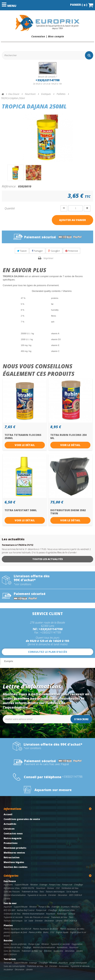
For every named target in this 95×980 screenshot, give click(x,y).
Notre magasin (13, 838)
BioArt (46, 932)
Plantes (8, 925)
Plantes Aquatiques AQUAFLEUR (17, 929)
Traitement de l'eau (30, 892)
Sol (41, 951)
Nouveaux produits (15, 848)
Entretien (52, 895)
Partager (37, 251)
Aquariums (8, 885)
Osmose (51, 888)
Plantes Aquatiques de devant (46, 929)
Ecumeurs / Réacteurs (70, 907)
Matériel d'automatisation (15, 895)
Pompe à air (67, 885)
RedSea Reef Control (26, 910)
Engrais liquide (62, 932)
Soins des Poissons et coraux (37, 917)
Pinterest (72, 251)
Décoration (63, 895)
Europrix (9, 661)
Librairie (7, 899)
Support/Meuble (22, 885)
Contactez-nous (13, 834)
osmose (72, 914)
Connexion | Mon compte (48, 36)
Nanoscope (62, 914)
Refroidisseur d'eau (12, 888)
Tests (42, 892)
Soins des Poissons (12, 892)
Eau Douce (10, 881)
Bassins (8, 941)
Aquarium (8, 907)
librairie (7, 936)
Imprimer (49, 258)
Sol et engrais (72, 892)
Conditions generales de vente (22, 819)
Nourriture (41, 888)
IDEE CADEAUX (76, 895)
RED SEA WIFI (9, 910)
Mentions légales (14, 862)
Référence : (10, 186)
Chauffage (79, 885)
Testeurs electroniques (55, 892)
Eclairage (43, 885)
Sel (26, 921)
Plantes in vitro (35, 932)
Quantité (10, 208)
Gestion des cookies (16, 867)
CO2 (58, 888)
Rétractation (12, 857)
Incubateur (8, 969)
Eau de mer (10, 903)
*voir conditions (23, 584)
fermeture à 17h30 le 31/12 (17, 545)
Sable (31, 921)
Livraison (9, 829)
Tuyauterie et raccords (37, 895)
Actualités (10, 824)
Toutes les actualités (48, 559)
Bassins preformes (19, 944)
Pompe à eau (55, 885)
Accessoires (58, 951)
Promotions (11, 843)
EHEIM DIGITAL (28, 888)
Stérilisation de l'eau (70, 888)
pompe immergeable (78, 963)
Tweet (22, 251)
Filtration (34, 885)
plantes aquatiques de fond (15, 932)
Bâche (6, 944)
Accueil (8, 814)
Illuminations (62, 947)
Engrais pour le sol (78, 932)
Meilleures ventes (14, 853)
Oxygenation (77, 944)
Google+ (54, 251)
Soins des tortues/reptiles (14, 966)
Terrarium (10, 959)
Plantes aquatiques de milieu (72, 929)
